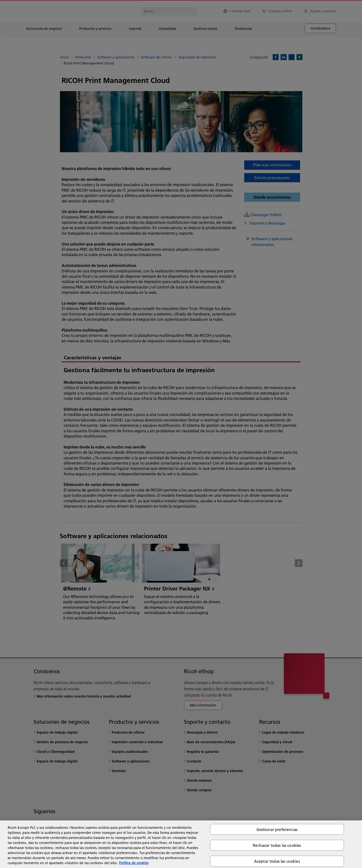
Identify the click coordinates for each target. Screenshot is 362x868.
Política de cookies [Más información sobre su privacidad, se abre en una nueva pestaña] (134, 863)
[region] (181, 844)
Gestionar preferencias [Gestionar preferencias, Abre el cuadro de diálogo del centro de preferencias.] (277, 829)
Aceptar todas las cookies (277, 861)
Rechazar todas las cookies (277, 845)
